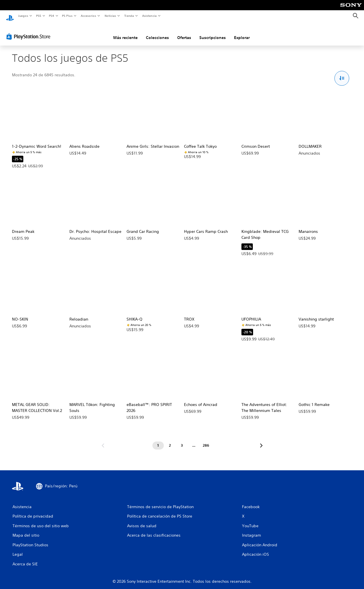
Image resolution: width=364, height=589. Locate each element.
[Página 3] (182, 440)
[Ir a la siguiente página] (261, 440)
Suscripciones (213, 32)
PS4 (52, 16)
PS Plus (67, 16)
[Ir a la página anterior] (103, 440)
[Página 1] (158, 440)
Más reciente (125, 32)
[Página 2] (170, 440)
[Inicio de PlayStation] (10, 16)
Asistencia (149, 16)
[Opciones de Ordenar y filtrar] (342, 73)
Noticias (110, 16)
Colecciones (157, 32)
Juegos (23, 16)
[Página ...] (194, 440)
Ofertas (184, 32)
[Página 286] (206, 440)
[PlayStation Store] (30, 31)
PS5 (39, 16)
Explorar (242, 32)
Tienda (129, 16)
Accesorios (88, 16)
